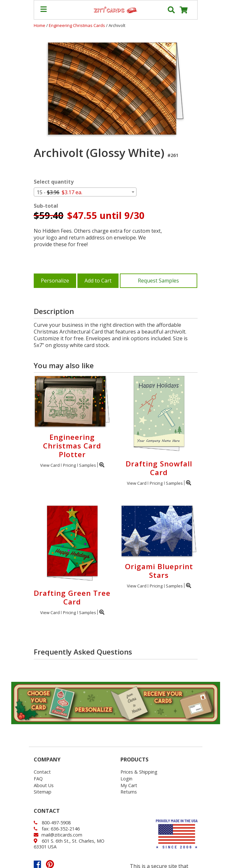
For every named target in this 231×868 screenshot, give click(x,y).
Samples (88, 465)
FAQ (38, 779)
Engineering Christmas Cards (77, 25)
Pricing (69, 465)
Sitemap (43, 792)
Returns (129, 792)
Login (126, 779)
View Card (50, 465)
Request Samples (158, 281)
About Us (44, 785)
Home (40, 25)
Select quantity (54, 182)
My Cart (129, 785)
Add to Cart (98, 281)
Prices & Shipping (139, 772)
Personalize (55, 281)
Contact (42, 772)
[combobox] (85, 192)
